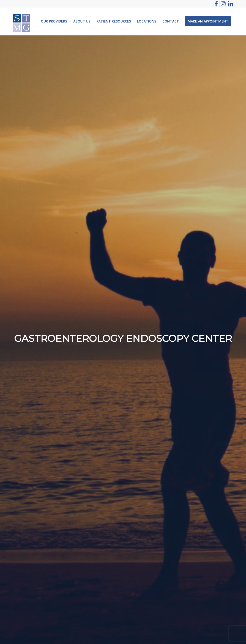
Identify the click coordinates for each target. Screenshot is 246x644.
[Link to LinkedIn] (230, 4)
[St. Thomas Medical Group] (22, 21)
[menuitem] (54, 21)
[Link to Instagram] (223, 4)
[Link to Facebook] (216, 4)
